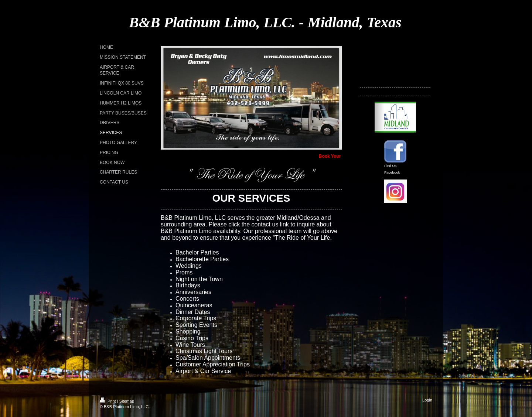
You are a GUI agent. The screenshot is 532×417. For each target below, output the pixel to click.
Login (427, 400)
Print (108, 401)
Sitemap (127, 401)
